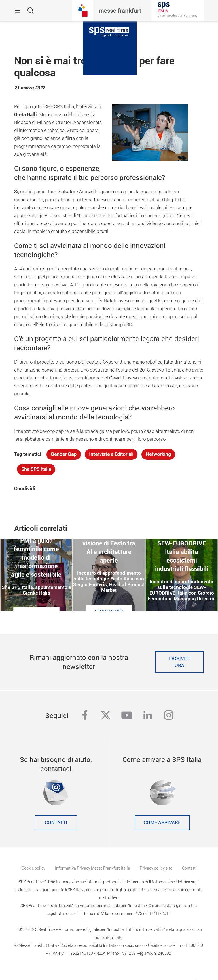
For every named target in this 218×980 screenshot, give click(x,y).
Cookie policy (33, 868)
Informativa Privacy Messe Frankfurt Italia (93, 868)
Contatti (56, 823)
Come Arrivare (162, 823)
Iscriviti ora (179, 662)
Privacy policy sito (156, 868)
